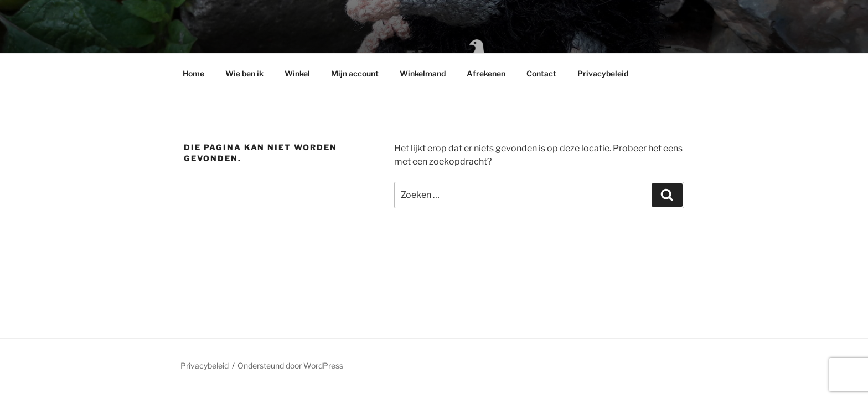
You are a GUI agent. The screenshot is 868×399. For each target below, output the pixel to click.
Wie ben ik (244, 73)
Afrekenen (486, 73)
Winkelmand (423, 73)
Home (193, 73)
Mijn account (355, 73)
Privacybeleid (603, 73)
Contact (541, 73)
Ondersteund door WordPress (290, 365)
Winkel (297, 73)
